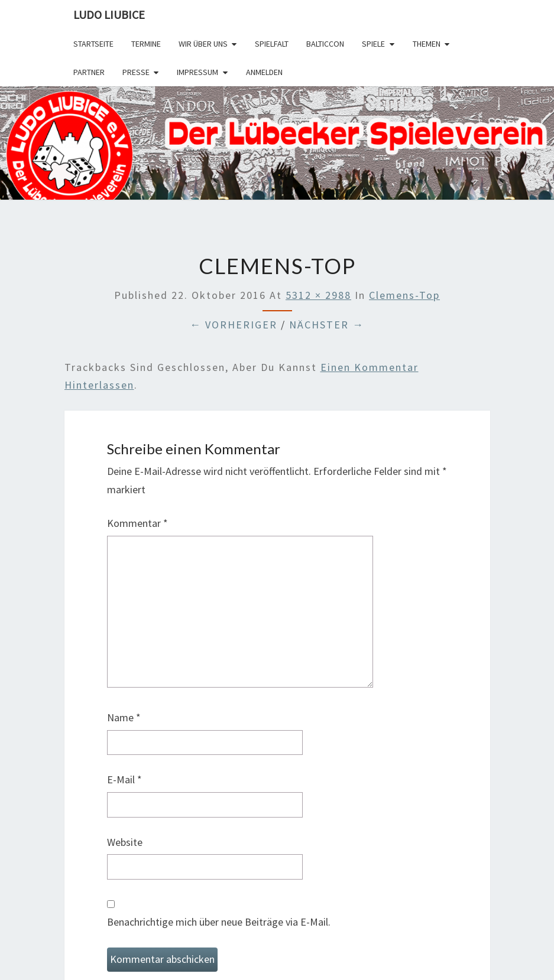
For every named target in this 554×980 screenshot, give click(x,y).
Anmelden (264, 72)
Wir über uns (203, 44)
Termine (146, 44)
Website (125, 842)
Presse (136, 72)
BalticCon (325, 44)
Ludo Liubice (109, 14)
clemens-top (404, 295)
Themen (427, 44)
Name (124, 717)
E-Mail (124, 779)
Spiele (373, 44)
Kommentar (137, 523)
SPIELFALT (272, 44)
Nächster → (327, 325)
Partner (89, 72)
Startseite (93, 44)
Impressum (197, 72)
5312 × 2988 (318, 295)
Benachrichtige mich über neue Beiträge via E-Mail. (219, 922)
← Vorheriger (234, 325)
